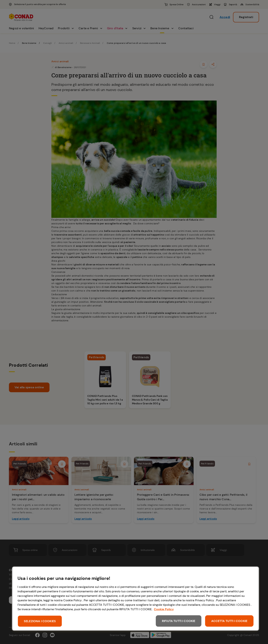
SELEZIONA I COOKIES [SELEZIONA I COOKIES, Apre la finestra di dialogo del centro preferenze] (40, 621)
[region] (135, 599)
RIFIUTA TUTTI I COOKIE (179, 621)
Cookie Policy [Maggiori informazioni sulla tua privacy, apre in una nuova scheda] (164, 609)
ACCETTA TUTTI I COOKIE (229, 621)
